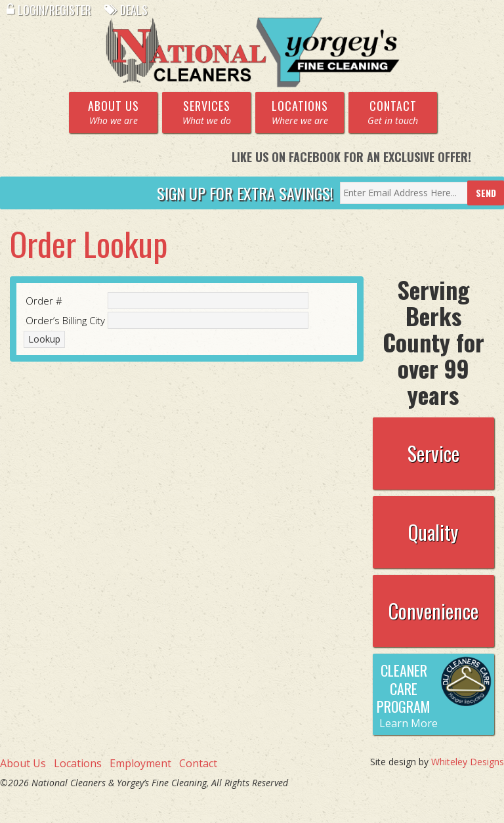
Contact (198, 763)
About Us (23, 763)
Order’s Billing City (65, 320)
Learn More (409, 723)
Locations (78, 763)
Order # (44, 301)
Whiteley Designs (468, 762)
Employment (140, 763)
